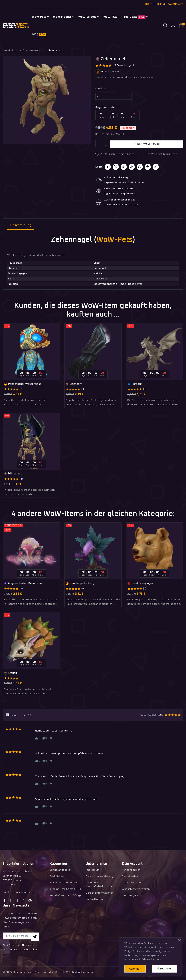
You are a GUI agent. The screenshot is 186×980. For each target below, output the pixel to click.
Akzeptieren (163, 968)
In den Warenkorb (147, 144)
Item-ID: (102, 72)
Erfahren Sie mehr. (150, 959)
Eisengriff (74, 384)
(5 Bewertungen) (124, 65)
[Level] (114, 96)
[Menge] (100, 144)
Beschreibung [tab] (21, 225)
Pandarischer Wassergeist (22, 384)
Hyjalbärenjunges (140, 583)
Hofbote (135, 384)
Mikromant (13, 474)
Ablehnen (136, 969)
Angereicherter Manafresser (24, 583)
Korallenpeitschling (80, 583)
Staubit (11, 673)
